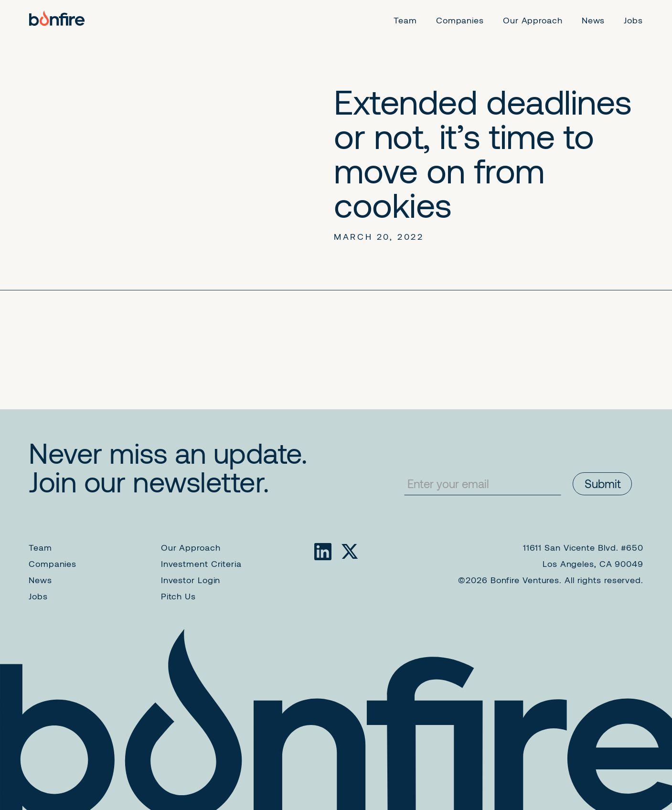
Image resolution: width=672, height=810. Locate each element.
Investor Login (191, 580)
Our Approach (191, 547)
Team (40, 547)
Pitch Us (178, 596)
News (40, 580)
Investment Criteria (201, 564)
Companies (53, 564)
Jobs (38, 596)
